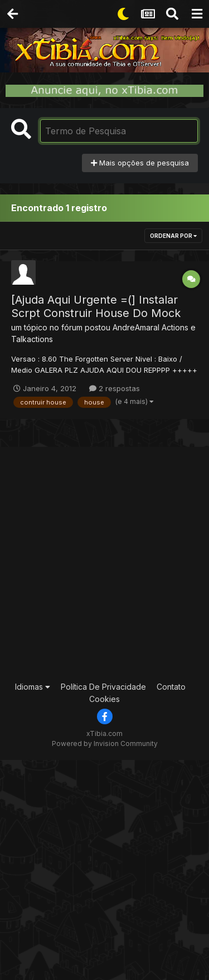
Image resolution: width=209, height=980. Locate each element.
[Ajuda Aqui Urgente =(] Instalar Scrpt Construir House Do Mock (96, 306)
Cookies (104, 699)
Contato (171, 687)
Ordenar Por (173, 236)
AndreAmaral (136, 327)
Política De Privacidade (103, 687)
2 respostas (115, 388)
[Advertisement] (104, 562)
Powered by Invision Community (105, 743)
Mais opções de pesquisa (140, 163)
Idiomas (33, 687)
